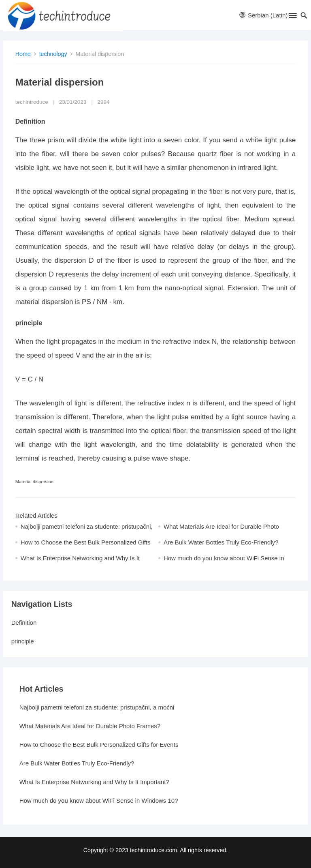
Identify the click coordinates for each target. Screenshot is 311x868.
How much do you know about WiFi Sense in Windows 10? (99, 800)
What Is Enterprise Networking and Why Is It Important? (94, 782)
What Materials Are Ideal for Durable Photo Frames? (90, 726)
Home (23, 54)
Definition (24, 623)
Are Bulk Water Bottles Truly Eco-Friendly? (221, 542)
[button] (292, 17)
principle (23, 641)
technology (53, 54)
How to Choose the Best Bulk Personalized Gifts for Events (99, 745)
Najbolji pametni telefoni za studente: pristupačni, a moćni (97, 707)
